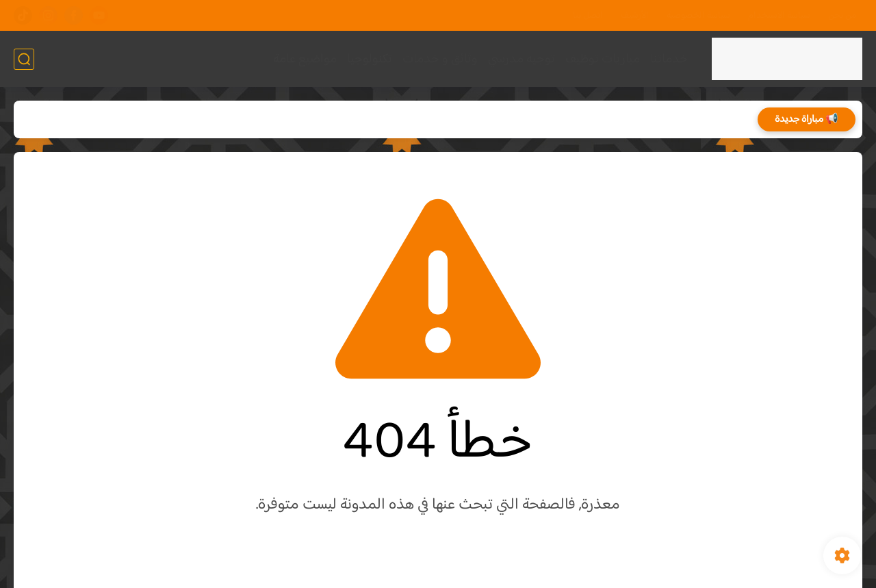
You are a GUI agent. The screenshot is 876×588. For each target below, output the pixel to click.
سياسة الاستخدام (779, 16)
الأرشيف (635, 16)
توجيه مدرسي (521, 59)
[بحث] (24, 59)
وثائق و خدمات (440, 59)
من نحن (842, 16)
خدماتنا (669, 59)
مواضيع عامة (305, 59)
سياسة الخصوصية (698, 16)
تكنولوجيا (370, 59)
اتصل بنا (588, 16)
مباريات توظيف (603, 59)
